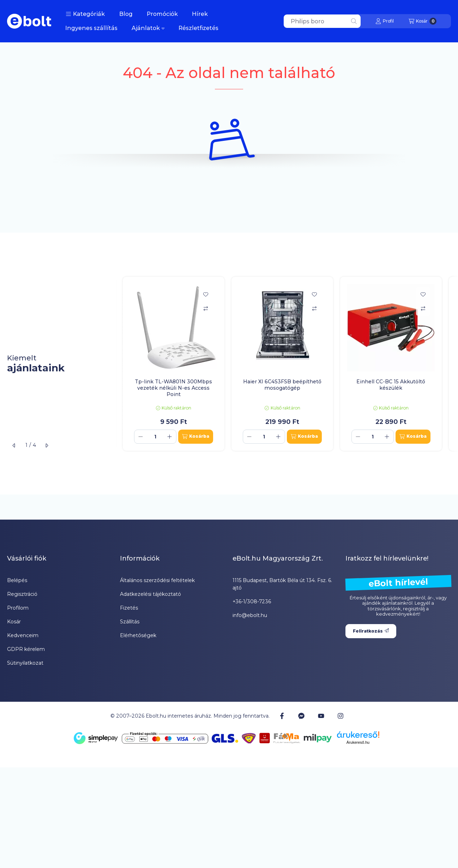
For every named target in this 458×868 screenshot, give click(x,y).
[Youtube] (321, 716)
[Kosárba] (196, 437)
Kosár (14, 622)
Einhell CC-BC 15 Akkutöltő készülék (391, 385)
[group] (287, 364)
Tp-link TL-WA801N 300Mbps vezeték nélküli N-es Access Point (173, 388)
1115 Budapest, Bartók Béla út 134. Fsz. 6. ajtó (282, 584)
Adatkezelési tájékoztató (150, 594)
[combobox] (322, 21)
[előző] (14, 445)
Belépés (17, 580)
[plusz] (170, 437)
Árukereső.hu (358, 742)
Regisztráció (22, 594)
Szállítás (130, 622)
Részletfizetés (198, 28)
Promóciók (162, 14)
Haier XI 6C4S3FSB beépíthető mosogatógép (282, 385)
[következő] (47, 445)
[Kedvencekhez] (206, 294)
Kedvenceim (23, 635)
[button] (85, 14)
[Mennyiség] (155, 437)
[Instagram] (341, 716)
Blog (126, 14)
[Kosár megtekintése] (423, 21)
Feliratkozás (371, 631)
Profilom (18, 608)
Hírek (200, 14)
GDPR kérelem (26, 649)
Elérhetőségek (138, 635)
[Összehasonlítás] (206, 309)
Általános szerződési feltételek (157, 580)
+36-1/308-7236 (252, 601)
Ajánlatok (148, 28)
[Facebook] (282, 716)
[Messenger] (301, 716)
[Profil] (385, 21)
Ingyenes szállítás (91, 28)
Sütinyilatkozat (25, 663)
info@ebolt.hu (250, 615)
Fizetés (129, 608)
